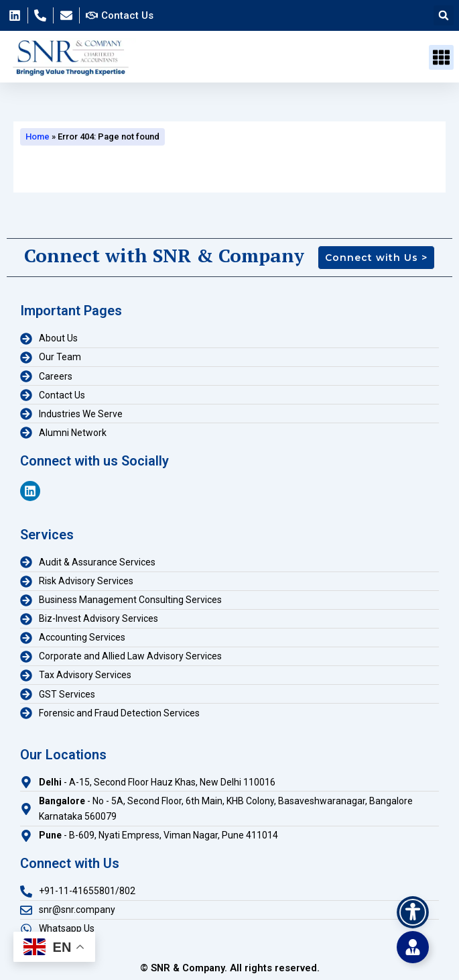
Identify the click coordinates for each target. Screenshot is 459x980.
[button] (444, 15)
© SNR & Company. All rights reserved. (230, 968)
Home (38, 137)
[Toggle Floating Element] (413, 947)
